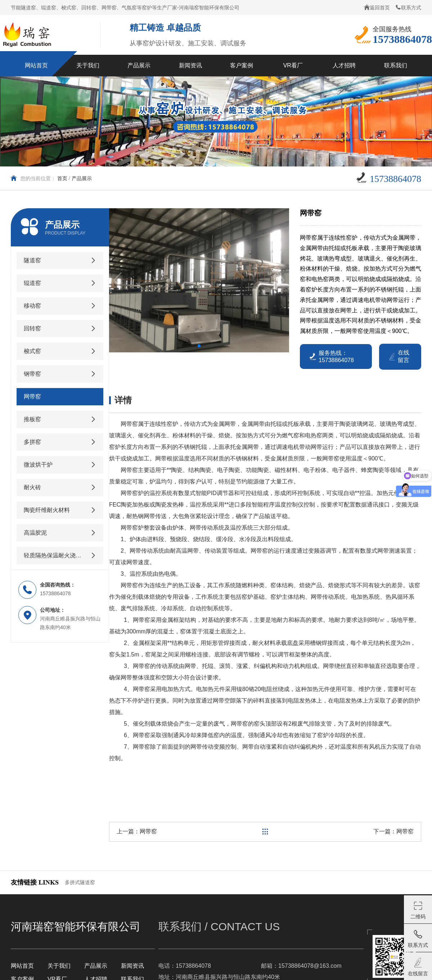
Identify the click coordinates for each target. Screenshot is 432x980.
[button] (199, 346)
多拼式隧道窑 (80, 882)
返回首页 (377, 7)
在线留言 (399, 356)
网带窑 (148, 831)
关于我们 (59, 966)
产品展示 (82, 178)
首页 (62, 178)
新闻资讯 (132, 966)
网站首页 (22, 966)
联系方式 (408, 7)
